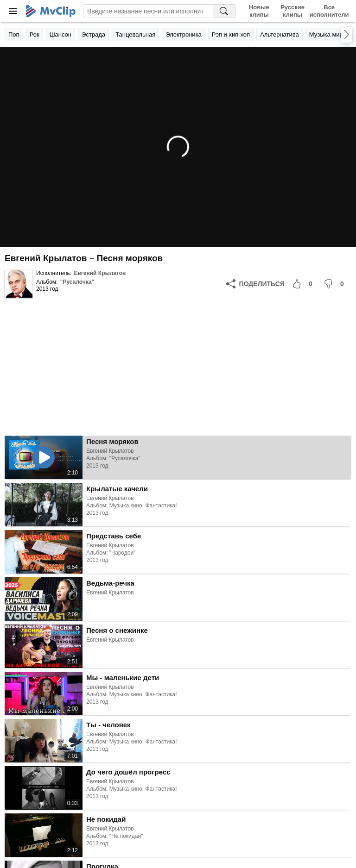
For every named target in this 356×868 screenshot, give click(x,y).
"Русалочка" (77, 282)
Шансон (60, 34)
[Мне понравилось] (304, 284)
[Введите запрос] (148, 11)
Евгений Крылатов (100, 273)
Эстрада (93, 34)
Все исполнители (329, 11)
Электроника (184, 34)
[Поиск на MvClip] (224, 11)
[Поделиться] (255, 284)
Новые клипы (259, 11)
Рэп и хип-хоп (231, 34)
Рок (35, 34)
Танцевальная (135, 34)
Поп (14, 34)
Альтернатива (280, 34)
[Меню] (13, 11)
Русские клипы (292, 11)
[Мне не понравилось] (336, 284)
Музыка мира (328, 34)
